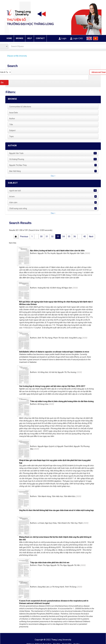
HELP (30, 38)
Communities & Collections (20, 107)
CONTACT (40, 38)
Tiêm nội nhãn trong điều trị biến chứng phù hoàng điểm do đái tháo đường (62, 401)
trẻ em (12, 197)
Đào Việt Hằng (15, 171)
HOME (9, 38)
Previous (24, 236)
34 (64, 236)
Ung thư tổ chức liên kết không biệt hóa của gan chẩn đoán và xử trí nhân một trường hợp (56, 510)
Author (12, 119)
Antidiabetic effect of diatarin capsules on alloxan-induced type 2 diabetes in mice (54, 352)
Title (11, 124)
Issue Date (14, 113)
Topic (11, 136)
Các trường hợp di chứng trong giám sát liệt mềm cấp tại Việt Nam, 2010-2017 (52, 386)
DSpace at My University (17, 56)
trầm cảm (13, 202)
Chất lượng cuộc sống (18, 208)
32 (52, 236)
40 (85, 236)
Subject (12, 130)
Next (91, 236)
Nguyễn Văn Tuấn (16, 153)
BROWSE (20, 38)
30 (41, 236)
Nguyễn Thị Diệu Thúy (18, 165)
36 (75, 236)
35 (69, 236)
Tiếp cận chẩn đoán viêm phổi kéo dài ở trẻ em (50, 563)
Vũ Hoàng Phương (17, 159)
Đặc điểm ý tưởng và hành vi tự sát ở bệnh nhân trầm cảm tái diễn (57, 251)
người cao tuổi (15, 191)
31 (47, 236)
